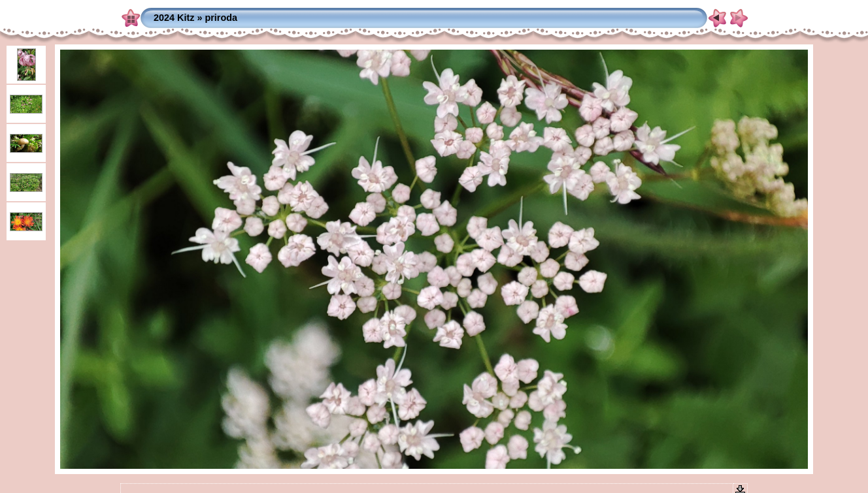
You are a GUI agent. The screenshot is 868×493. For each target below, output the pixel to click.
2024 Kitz (174, 18)
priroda (221, 18)
